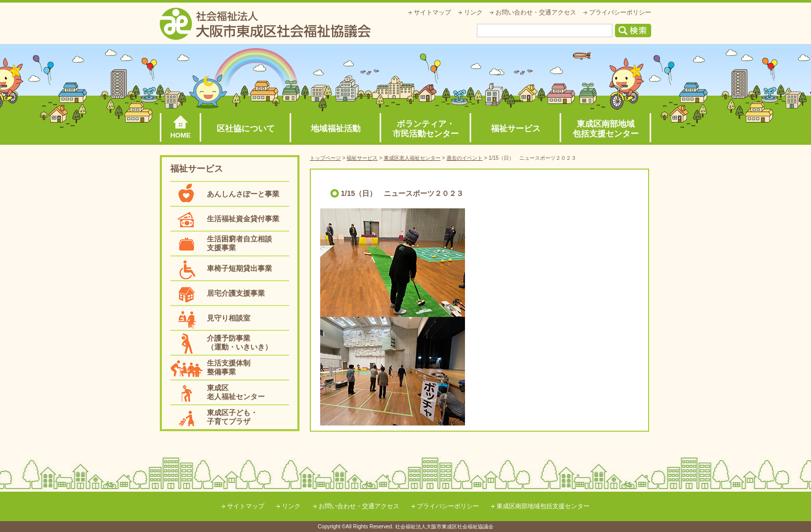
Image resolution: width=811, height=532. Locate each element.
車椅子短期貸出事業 (239, 268)
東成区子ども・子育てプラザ (232, 417)
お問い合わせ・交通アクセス (536, 12)
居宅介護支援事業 (236, 293)
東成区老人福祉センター (236, 392)
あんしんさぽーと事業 (243, 194)
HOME (181, 135)
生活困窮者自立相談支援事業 (239, 243)
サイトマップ (432, 12)
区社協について (246, 128)
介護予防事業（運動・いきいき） (239, 343)
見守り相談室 (229, 318)
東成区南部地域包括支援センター (606, 129)
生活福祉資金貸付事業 (243, 219)
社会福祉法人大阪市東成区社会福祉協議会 (265, 24)
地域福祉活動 (336, 128)
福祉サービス (516, 128)
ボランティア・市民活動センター (426, 129)
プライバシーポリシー (620, 12)
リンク (473, 12)
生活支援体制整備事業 (229, 367)
